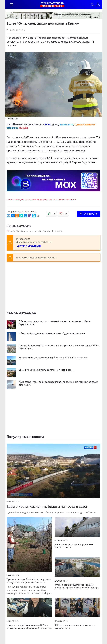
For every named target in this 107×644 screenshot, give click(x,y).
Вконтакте (66, 125)
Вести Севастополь (30, 125)
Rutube (24, 128)
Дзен (55, 125)
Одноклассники (85, 125)
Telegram (12, 128)
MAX (48, 125)
